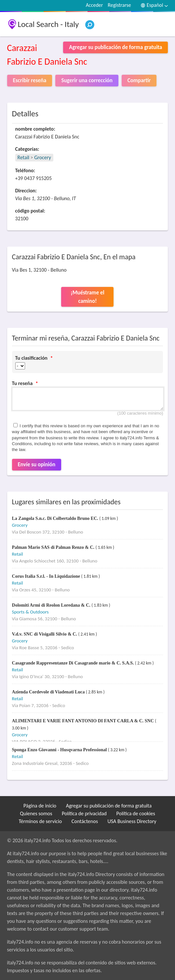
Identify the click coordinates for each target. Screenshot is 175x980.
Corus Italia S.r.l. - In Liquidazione (47, 576)
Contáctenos (85, 821)
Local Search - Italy (48, 24)
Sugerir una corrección (87, 80)
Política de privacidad (84, 813)
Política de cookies (136, 813)
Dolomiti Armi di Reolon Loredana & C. (52, 605)
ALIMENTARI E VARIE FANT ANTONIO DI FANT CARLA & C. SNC (84, 721)
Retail (23, 157)
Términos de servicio (40, 821)
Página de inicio (40, 806)
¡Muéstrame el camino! (87, 297)
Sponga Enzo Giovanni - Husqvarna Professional (60, 750)
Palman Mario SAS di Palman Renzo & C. (54, 547)
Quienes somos (36, 813)
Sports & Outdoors (30, 612)
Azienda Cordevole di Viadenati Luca (49, 692)
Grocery (42, 157)
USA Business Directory (132, 821)
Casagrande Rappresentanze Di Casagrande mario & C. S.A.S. (74, 663)
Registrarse (119, 5)
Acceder (94, 5)
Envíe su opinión (37, 464)
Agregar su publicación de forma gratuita (109, 806)
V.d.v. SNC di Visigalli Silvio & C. (45, 634)
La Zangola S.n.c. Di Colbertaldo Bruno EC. (56, 518)
